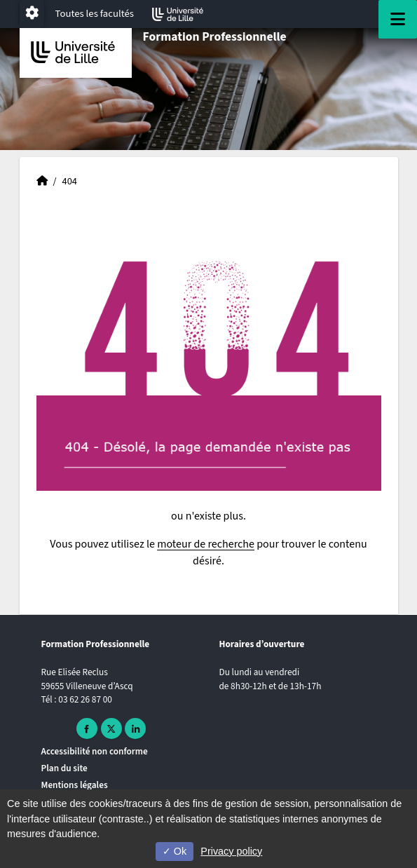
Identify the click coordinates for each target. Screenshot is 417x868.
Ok (175, 851)
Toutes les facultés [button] (95, 14)
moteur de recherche (206, 544)
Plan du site (64, 768)
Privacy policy (231, 851)
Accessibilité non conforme (95, 751)
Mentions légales (75, 785)
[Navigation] (398, 19)
